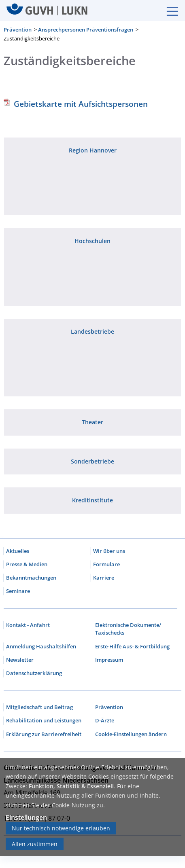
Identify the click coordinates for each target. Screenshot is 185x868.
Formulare (106, 564)
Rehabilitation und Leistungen (44, 720)
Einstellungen (26, 817)
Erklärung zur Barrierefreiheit (44, 734)
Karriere (104, 578)
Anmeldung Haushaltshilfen (41, 646)
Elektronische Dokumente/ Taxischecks (128, 629)
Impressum (109, 660)
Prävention (18, 30)
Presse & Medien (27, 564)
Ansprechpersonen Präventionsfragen (86, 30)
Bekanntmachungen (31, 578)
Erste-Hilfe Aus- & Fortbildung (132, 646)
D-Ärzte (105, 720)
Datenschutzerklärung (34, 673)
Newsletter (20, 660)
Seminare (18, 591)
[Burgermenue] (168, 11)
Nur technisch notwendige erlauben (61, 828)
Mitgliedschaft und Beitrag (39, 707)
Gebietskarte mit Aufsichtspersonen (81, 104)
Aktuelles (18, 551)
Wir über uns (109, 551)
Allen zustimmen (35, 844)
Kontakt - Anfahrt (28, 625)
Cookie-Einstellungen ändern (131, 734)
